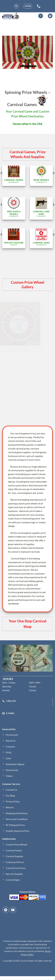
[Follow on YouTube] (13, 910)
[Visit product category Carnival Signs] (41, 238)
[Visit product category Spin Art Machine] (14, 238)
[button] (28, 6)
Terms (48, 951)
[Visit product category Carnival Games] (14, 176)
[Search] (16, 6)
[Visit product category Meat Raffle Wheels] (14, 208)
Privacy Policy (27, 955)
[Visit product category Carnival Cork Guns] (41, 208)
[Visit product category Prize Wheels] (41, 176)
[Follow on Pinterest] (6, 910)
